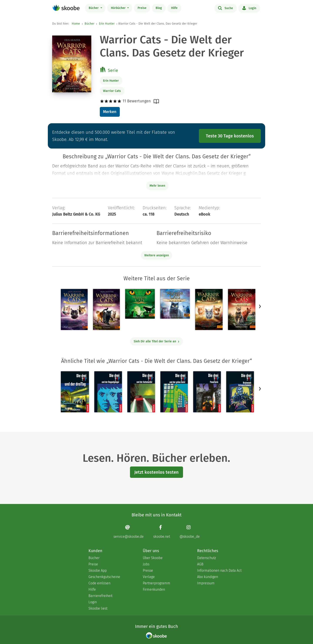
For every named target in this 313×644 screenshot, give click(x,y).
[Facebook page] (162, 532)
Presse (148, 570)
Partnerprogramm (156, 583)
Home (76, 24)
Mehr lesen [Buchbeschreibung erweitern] (157, 186)
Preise (142, 8)
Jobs (146, 564)
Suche (226, 8)
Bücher (94, 8)
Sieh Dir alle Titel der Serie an (157, 341)
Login (249, 8)
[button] (260, 306)
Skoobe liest (98, 608)
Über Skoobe (153, 558)
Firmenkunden (154, 589)
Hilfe (174, 8)
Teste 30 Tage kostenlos (230, 136)
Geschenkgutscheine (104, 577)
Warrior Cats (112, 91)
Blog (159, 8)
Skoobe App (98, 570)
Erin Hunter (107, 24)
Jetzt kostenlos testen (156, 472)
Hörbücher (119, 8)
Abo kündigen (208, 577)
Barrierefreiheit (100, 596)
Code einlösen (99, 583)
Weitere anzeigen (157, 255)
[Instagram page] (190, 532)
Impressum (206, 583)
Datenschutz (207, 558)
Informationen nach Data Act (219, 570)
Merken (110, 112)
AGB (200, 564)
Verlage (149, 577)
